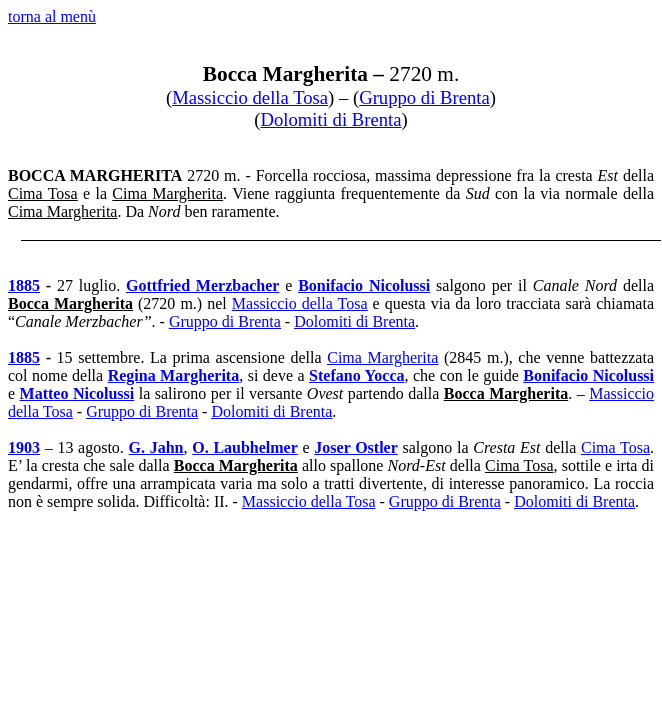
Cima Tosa (615, 447)
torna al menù (52, 16)
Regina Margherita (174, 375)
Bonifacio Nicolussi (588, 375)
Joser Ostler (356, 447)
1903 (24, 447)
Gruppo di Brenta (424, 97)
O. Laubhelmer (245, 447)
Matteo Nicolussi (77, 393)
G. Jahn (156, 447)
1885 (24, 285)
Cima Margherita (382, 357)
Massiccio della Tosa (250, 97)
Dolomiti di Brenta (331, 119)
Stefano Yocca (356, 375)
